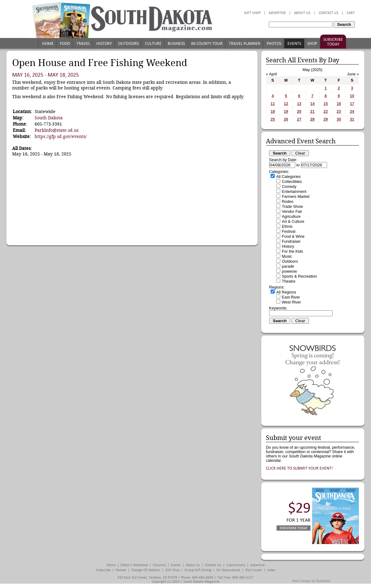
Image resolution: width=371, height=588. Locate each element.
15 (325, 104)
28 (312, 119)
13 (299, 104)
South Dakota (49, 118)
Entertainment (294, 192)
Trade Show (292, 207)
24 (352, 112)
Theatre (289, 281)
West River (291, 302)
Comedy (289, 187)
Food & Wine (293, 237)
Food (65, 43)
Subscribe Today (333, 42)
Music (287, 256)
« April (271, 74)
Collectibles (292, 182)
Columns (159, 565)
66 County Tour (207, 43)
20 (299, 112)
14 (312, 104)
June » (353, 74)
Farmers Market (296, 197)
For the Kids (292, 251)
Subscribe (103, 570)
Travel (83, 43)
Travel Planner (245, 43)
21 (312, 112)
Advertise (277, 13)
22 (325, 112)
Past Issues (254, 570)
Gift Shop (252, 13)
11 (273, 104)
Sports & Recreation (299, 276)
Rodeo (288, 202)
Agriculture (291, 217)
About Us (302, 13)
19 (286, 112)
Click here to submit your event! (299, 468)
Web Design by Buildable (311, 581)
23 (339, 112)
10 (352, 96)
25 (273, 119)
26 (286, 119)
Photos (274, 43)
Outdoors (128, 43)
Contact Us (329, 13)
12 (286, 104)
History (104, 43)
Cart (351, 13)
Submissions (236, 565)
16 (339, 104)
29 (325, 119)
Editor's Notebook (134, 565)
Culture (153, 43)
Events (294, 43)
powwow (289, 271)
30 (339, 119)
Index (271, 570)
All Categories (288, 177)
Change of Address (146, 570)
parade (288, 266)
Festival (289, 232)
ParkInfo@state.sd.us (57, 130)
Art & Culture (293, 222)
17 (352, 104)
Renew (121, 570)
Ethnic (287, 227)
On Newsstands (228, 570)
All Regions (286, 292)
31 (352, 119)
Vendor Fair (292, 212)
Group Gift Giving (198, 570)
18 (273, 112)
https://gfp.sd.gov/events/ (61, 136)
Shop (312, 43)
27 (299, 119)
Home (48, 43)
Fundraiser (291, 241)
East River (291, 297)
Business (176, 43)
